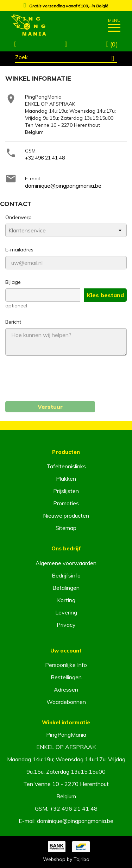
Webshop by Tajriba (66, 859)
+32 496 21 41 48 (45, 158)
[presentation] (59, 382)
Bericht (13, 322)
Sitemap (66, 528)
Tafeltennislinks (66, 466)
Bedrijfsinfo (66, 575)
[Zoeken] (66, 58)
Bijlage (13, 282)
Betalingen (66, 588)
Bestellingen (66, 677)
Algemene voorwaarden (66, 563)
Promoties (66, 503)
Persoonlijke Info (66, 665)
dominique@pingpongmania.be (63, 186)
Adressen (66, 689)
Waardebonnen (66, 702)
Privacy (66, 625)
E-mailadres (19, 250)
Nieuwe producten (66, 516)
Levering (66, 612)
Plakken (66, 479)
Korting (66, 600)
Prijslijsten (66, 491)
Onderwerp (18, 217)
